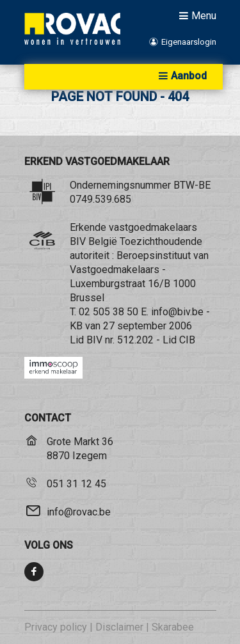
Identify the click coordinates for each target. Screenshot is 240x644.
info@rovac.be (79, 512)
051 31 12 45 (76, 484)
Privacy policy (56, 627)
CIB (187, 340)
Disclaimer (119, 627)
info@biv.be (177, 312)
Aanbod (181, 76)
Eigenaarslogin (181, 42)
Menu (196, 15)
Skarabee (173, 627)
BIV (94, 340)
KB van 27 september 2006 (131, 326)
